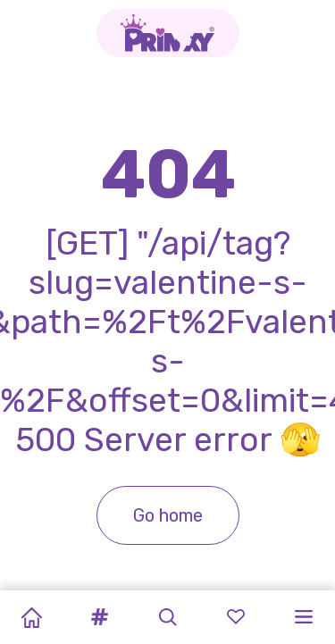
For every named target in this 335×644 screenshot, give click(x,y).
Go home (168, 515)
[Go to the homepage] (168, 33)
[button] (99, 617)
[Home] (31, 617)
